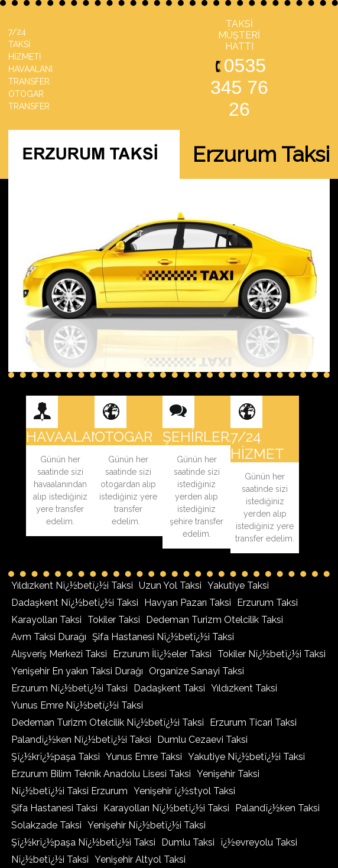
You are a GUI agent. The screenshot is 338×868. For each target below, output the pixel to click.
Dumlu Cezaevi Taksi (202, 740)
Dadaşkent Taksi (169, 688)
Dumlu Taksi (188, 842)
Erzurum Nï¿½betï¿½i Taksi (69, 688)
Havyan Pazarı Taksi (188, 603)
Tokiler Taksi (114, 620)
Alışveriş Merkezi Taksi (59, 654)
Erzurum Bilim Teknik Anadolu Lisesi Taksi (101, 774)
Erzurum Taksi (267, 603)
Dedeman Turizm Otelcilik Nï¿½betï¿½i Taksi (108, 722)
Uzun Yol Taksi (170, 585)
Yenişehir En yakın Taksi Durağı (77, 671)
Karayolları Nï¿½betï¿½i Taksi (166, 808)
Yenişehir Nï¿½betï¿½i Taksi (147, 825)
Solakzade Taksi (46, 825)
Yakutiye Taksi (238, 585)
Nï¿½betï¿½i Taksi (50, 859)
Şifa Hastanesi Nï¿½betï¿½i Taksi (163, 637)
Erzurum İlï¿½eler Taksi (162, 654)
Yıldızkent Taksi (244, 688)
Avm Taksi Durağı (49, 637)
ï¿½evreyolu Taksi (259, 842)
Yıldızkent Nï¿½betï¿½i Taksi (72, 585)
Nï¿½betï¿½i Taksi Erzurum (69, 791)
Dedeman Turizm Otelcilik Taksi (214, 620)
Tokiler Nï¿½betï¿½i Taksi (272, 654)
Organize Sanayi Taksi (196, 671)
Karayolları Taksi (46, 620)
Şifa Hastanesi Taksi (54, 808)
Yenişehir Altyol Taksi (140, 859)
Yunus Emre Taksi (144, 757)
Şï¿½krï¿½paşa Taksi (56, 757)
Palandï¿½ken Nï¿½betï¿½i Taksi (81, 740)
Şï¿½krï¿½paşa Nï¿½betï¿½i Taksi (83, 842)
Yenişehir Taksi (228, 774)
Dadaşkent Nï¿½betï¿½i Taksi (75, 603)
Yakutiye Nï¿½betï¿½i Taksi (246, 757)
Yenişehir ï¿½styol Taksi (184, 791)
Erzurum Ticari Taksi (253, 722)
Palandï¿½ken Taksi (277, 808)
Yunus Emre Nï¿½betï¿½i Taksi (77, 705)
